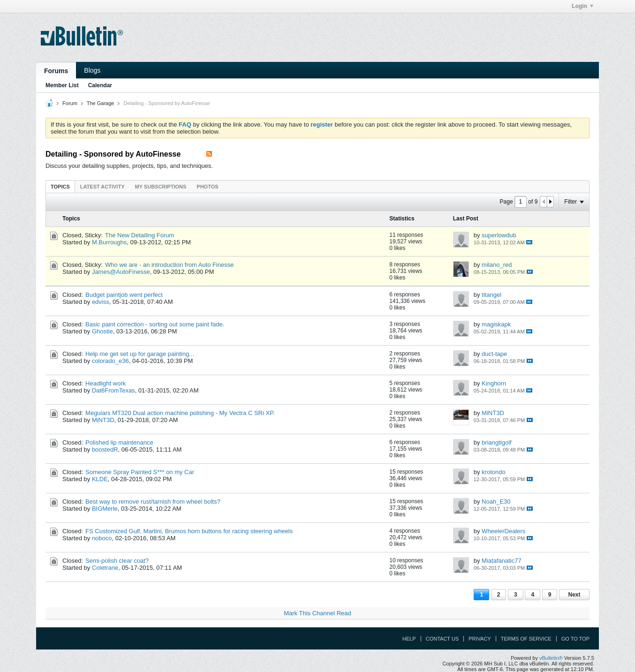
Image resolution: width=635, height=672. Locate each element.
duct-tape (494, 354)
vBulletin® (551, 658)
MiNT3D (103, 420)
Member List (62, 85)
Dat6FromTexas (113, 390)
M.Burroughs (109, 242)
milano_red (497, 265)
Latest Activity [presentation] (102, 187)
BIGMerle (105, 509)
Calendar (100, 85)
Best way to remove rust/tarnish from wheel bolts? (153, 502)
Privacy (480, 639)
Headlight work (106, 383)
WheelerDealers (503, 531)
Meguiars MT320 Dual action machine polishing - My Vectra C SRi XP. (180, 413)
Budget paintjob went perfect (124, 295)
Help (409, 639)
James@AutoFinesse (121, 272)
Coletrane (105, 568)
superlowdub (499, 235)
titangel (491, 295)
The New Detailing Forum (140, 235)
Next (574, 595)
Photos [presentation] (207, 187)
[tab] (60, 186)
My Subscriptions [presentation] (161, 187)
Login (582, 6)
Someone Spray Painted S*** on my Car (140, 472)
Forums (56, 71)
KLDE (100, 479)
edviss (101, 302)
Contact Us (442, 639)
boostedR (105, 449)
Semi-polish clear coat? (117, 561)
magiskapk (496, 324)
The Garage (101, 103)
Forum (70, 103)
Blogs (92, 70)
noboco (102, 538)
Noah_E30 (496, 502)
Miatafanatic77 (502, 561)
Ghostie (102, 331)
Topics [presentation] (60, 187)
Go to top (575, 639)
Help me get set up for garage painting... (140, 354)
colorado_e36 (110, 361)
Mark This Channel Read (317, 613)
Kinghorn (494, 383)
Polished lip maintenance (119, 442)
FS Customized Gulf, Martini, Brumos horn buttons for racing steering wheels (189, 531)
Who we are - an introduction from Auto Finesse (170, 265)
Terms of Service (526, 639)
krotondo (494, 472)
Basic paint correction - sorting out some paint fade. (155, 324)
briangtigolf (497, 442)
